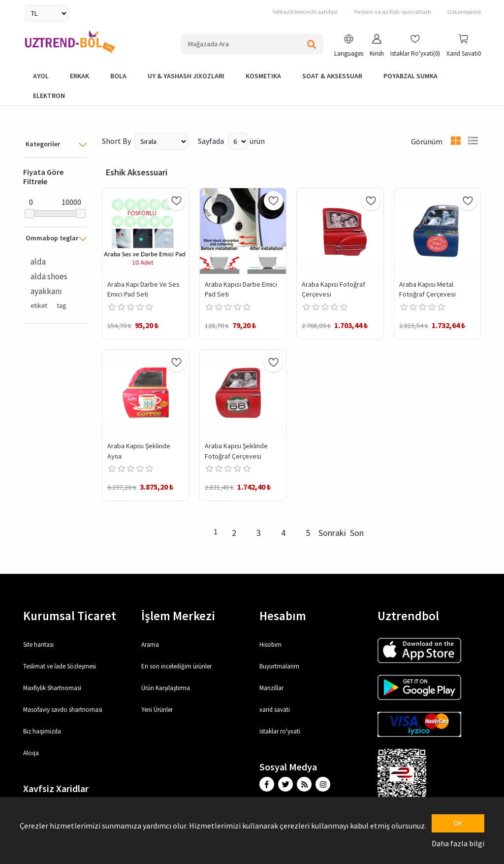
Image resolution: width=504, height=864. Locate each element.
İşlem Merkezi (178, 616)
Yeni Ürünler (157, 710)
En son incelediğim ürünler (176, 666)
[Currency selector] (47, 13)
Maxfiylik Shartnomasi (52, 688)
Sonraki (332, 533)
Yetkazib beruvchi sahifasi (305, 12)
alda (38, 262)
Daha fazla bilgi (458, 843)
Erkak (79, 76)
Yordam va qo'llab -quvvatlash (393, 12)
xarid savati (275, 710)
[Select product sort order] (161, 141)
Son (357, 533)
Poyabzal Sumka (410, 76)
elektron (49, 96)
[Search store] (252, 44)
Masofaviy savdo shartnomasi (63, 710)
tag (62, 306)
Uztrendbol (408, 616)
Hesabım (283, 616)
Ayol (41, 76)
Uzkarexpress (464, 12)
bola (118, 76)
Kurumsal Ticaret (70, 616)
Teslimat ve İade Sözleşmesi (60, 666)
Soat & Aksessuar (332, 76)
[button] (349, 47)
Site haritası (38, 645)
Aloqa (31, 753)
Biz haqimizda (42, 731)
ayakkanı (46, 291)
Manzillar (271, 688)
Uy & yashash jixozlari (186, 76)
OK (458, 823)
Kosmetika (263, 76)
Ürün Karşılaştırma (166, 688)
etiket (39, 306)
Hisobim (270, 645)
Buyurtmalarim (279, 666)
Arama (150, 645)
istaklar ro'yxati (280, 731)
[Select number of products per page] (238, 141)
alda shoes (49, 276)
